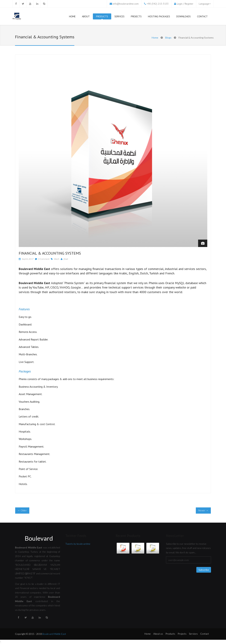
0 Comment (44, 259)
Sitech (57, 259)
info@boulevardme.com (126, 4)
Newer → (203, 510)
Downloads (184, 16)
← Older (22, 510)
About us (158, 634)
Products (102, 17)
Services (119, 17)
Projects (136, 16)
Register (189, 4)
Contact (202, 16)
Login (180, 4)
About (86, 16)
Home (72, 16)
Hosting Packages (159, 16)
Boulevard (39, 538)
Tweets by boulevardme (78, 544)
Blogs (168, 38)
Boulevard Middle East (54, 634)
